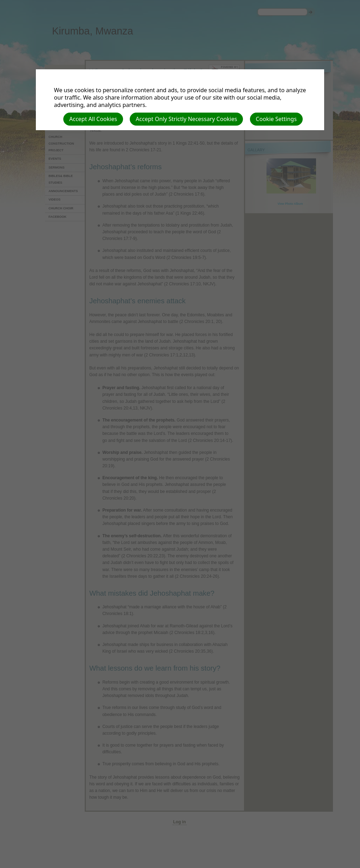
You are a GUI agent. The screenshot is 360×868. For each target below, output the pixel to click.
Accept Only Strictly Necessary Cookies (186, 119)
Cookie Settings (276, 119)
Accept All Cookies (93, 119)
